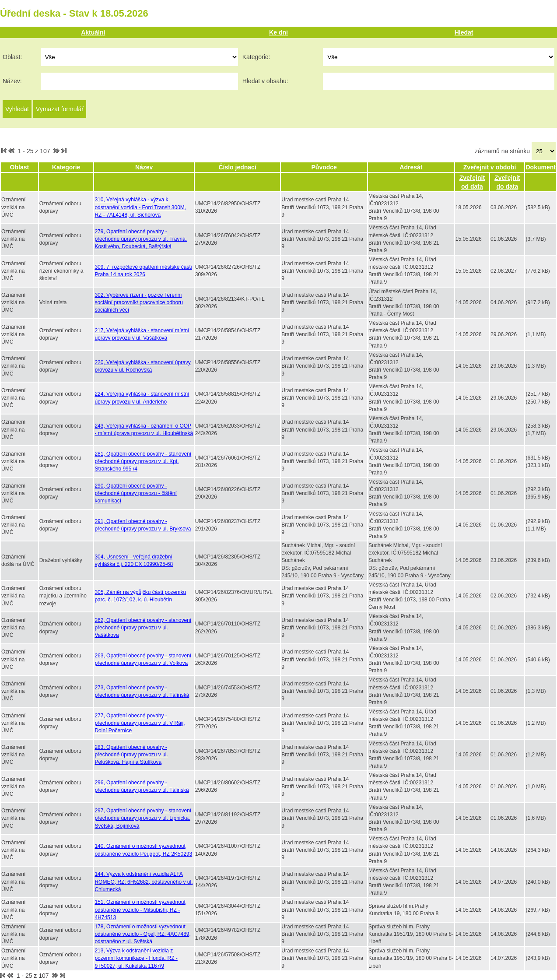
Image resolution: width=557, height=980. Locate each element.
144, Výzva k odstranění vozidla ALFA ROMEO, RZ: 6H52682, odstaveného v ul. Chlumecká (144, 882)
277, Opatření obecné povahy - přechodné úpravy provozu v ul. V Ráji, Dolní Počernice (140, 723)
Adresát (411, 167)
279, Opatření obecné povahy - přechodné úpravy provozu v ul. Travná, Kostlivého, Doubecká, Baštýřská (141, 239)
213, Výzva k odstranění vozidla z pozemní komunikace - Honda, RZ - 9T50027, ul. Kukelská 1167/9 (136, 958)
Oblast (20, 167)
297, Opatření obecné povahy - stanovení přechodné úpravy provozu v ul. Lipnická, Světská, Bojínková (143, 818)
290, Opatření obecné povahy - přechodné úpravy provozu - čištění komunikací (135, 493)
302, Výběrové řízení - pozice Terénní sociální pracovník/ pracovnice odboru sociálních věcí (138, 302)
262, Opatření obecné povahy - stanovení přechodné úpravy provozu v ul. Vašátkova (143, 628)
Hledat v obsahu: (265, 81)
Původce (324, 167)
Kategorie (66, 167)
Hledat (464, 32)
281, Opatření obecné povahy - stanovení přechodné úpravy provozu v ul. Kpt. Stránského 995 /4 (143, 461)
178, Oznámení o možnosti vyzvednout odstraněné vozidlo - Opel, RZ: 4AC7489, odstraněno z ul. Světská (142, 934)
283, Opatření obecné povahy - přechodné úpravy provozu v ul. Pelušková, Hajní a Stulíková (131, 755)
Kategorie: (256, 57)
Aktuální (93, 32)
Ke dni (278, 32)
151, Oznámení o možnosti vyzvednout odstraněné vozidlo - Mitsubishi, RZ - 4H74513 (140, 910)
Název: (12, 81)
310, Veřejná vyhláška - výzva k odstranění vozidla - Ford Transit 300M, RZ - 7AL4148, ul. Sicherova (140, 207)
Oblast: (12, 57)
